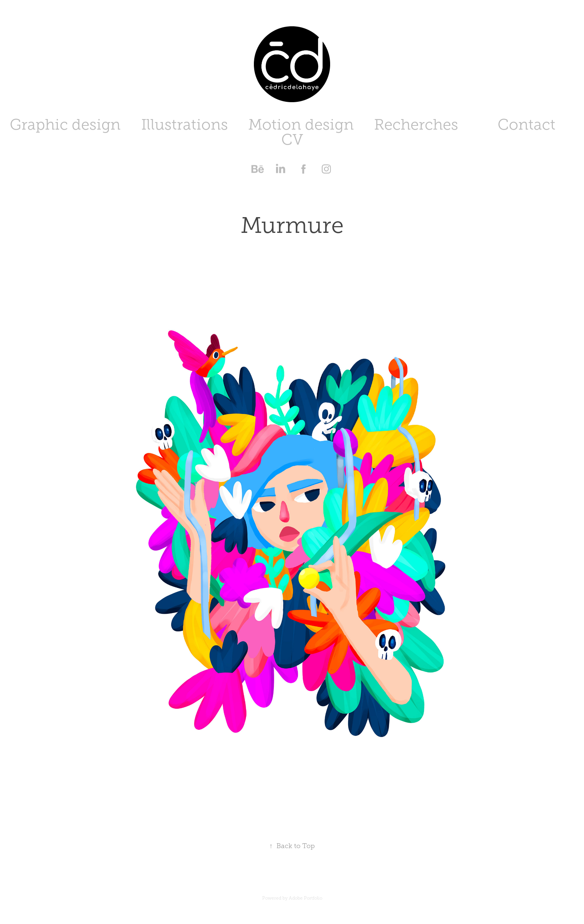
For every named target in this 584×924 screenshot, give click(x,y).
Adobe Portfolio (306, 898)
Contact (527, 125)
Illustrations (185, 125)
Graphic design (65, 125)
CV (292, 140)
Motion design (301, 125)
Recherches (416, 125)
